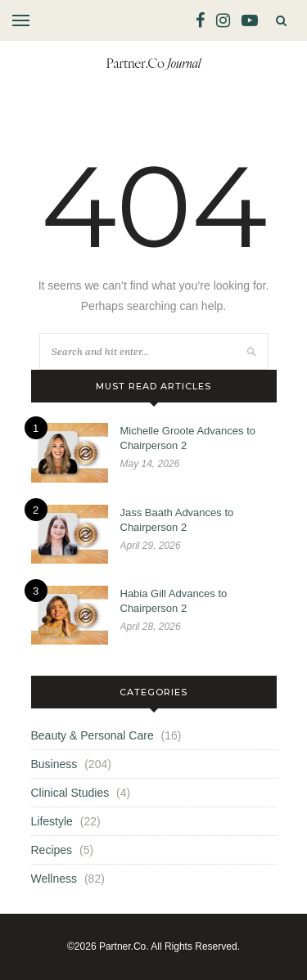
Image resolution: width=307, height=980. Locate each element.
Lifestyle (52, 821)
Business (54, 764)
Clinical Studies (70, 793)
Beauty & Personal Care (93, 735)
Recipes (52, 850)
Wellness (54, 879)
